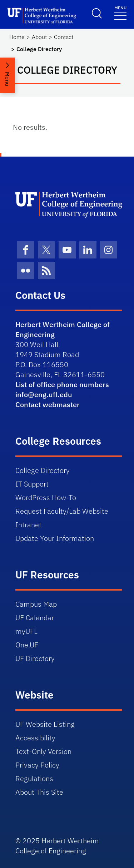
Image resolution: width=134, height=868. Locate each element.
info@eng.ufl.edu (44, 394)
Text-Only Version (43, 751)
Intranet (28, 525)
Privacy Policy (37, 765)
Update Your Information (55, 538)
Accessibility (35, 738)
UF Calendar (35, 618)
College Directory (43, 470)
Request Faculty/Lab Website (62, 511)
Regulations (34, 778)
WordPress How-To (46, 497)
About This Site (39, 792)
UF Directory (35, 658)
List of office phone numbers (62, 384)
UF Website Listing (45, 724)
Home (17, 37)
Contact (64, 37)
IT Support (32, 484)
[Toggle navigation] (120, 12)
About (39, 37)
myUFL (26, 631)
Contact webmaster (48, 405)
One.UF (27, 645)
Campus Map (36, 604)
